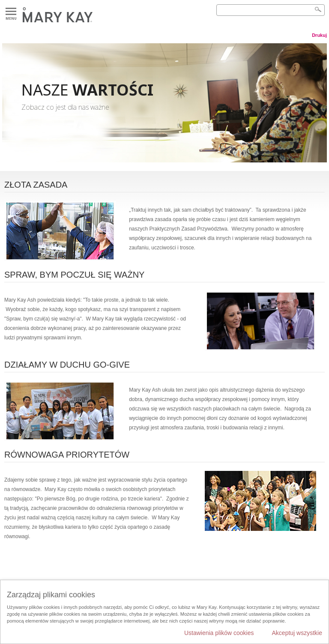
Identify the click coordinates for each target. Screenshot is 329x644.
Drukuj (319, 35)
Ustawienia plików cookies (219, 633)
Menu (11, 12)
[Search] (271, 10)
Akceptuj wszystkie (297, 633)
